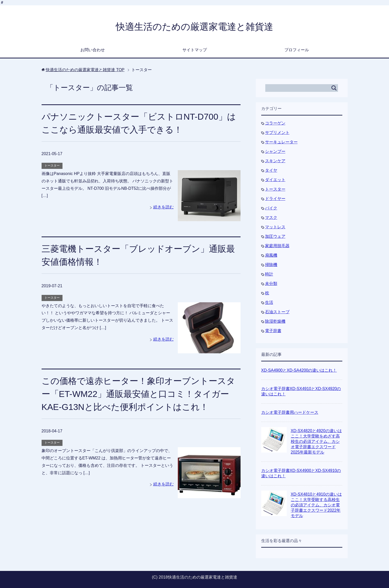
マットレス (275, 227)
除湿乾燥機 (275, 321)
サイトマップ (195, 50)
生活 (269, 302)
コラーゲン (275, 123)
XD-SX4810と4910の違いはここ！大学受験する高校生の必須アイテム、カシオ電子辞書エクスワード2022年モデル (316, 505)
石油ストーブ (277, 312)
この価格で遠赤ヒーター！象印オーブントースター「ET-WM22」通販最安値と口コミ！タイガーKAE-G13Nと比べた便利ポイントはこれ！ (138, 394)
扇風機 (271, 255)
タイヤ (271, 170)
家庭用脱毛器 (277, 246)
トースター (52, 166)
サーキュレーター (281, 142)
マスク (271, 217)
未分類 (271, 284)
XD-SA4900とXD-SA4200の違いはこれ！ (299, 370)
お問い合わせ (93, 50)
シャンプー (275, 151)
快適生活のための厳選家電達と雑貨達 (194, 27)
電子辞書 (273, 331)
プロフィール (297, 50)
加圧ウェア (275, 236)
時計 (269, 274)
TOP (85, 70)
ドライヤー (275, 199)
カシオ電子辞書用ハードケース (290, 412)
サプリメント (277, 133)
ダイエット (275, 180)
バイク (271, 208)
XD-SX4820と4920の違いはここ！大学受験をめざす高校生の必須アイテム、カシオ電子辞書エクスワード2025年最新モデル (316, 441)
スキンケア (275, 161)
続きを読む (164, 207)
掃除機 (271, 265)
